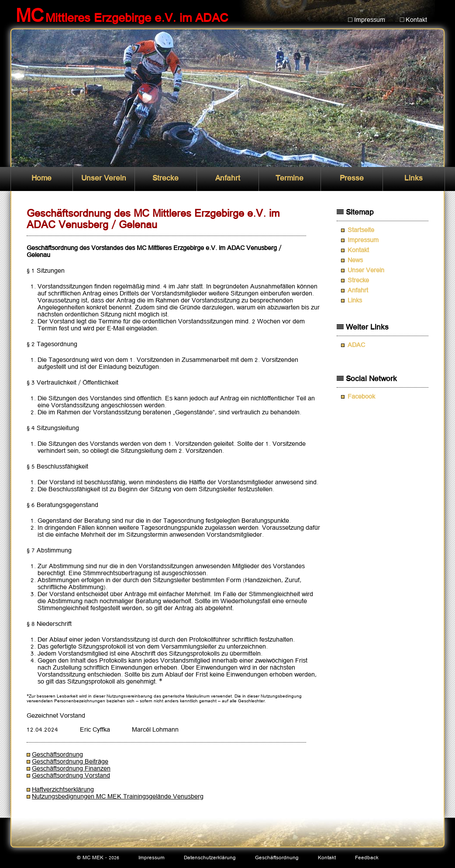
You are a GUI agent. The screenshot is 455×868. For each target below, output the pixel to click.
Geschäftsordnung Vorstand (71, 776)
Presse (352, 179)
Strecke (165, 179)
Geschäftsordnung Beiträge (70, 762)
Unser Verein (104, 179)
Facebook (361, 397)
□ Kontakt (414, 20)
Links (414, 179)
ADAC (356, 345)
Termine (290, 179)
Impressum (363, 240)
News (355, 260)
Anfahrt (228, 179)
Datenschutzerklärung (210, 858)
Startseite (361, 230)
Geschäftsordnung (57, 755)
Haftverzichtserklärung (63, 790)
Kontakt (358, 250)
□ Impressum (367, 20)
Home (41, 179)
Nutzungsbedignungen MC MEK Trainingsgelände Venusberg (118, 797)
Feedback (367, 858)
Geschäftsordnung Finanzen (71, 769)
